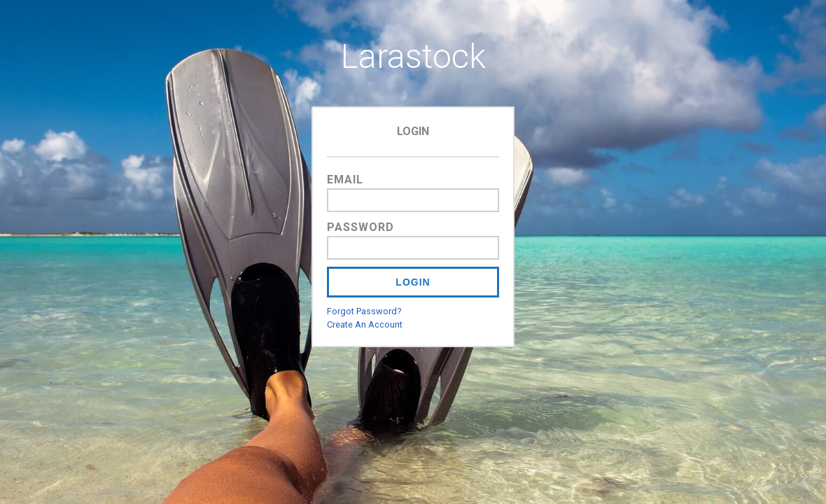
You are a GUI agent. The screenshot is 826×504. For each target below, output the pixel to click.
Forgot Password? (364, 311)
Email (345, 180)
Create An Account (365, 324)
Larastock (413, 56)
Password (360, 227)
